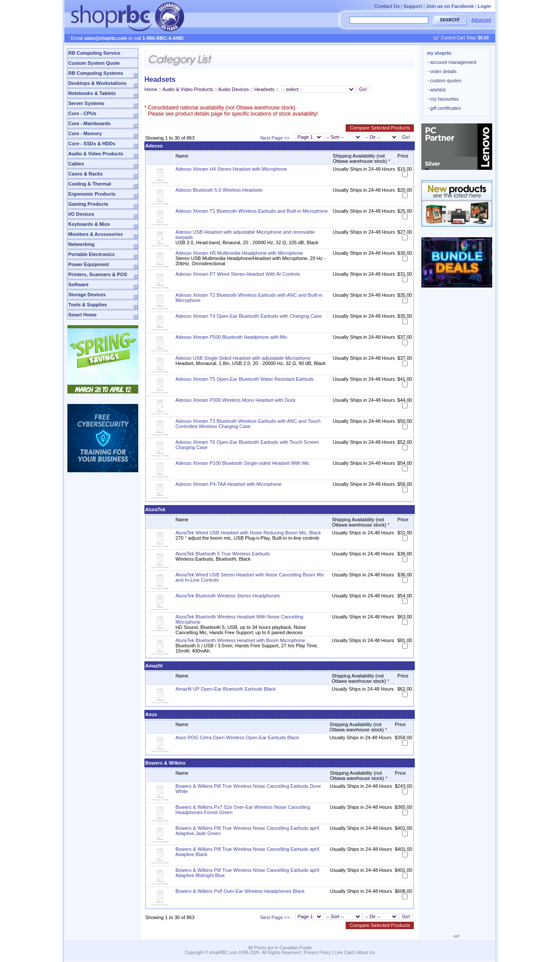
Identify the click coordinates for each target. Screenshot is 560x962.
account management (452, 62)
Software (78, 284)
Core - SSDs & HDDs (92, 144)
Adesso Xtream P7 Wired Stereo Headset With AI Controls (238, 274)
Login (484, 6)
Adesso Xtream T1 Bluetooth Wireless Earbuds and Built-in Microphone (252, 211)
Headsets (264, 89)
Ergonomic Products (92, 194)
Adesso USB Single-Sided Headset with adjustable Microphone (243, 358)
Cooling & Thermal (90, 184)
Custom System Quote (94, 63)
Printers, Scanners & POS (98, 274)
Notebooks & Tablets (92, 93)
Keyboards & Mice (89, 224)
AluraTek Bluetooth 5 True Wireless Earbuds (223, 554)
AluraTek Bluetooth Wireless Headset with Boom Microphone (240, 640)
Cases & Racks (86, 174)
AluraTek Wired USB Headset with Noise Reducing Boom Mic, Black (248, 533)
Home (151, 89)
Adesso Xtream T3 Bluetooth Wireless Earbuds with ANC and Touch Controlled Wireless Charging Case (248, 424)
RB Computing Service (94, 53)
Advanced (481, 20)
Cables (76, 164)
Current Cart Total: (465, 38)
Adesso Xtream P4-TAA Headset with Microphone (229, 484)
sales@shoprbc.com (106, 38)
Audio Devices (234, 89)
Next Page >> (275, 138)
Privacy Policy (317, 953)
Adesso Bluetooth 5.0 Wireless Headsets (219, 190)
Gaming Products (88, 204)
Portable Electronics (91, 254)
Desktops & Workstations (97, 83)
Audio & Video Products (96, 154)
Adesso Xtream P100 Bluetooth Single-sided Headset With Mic (242, 463)
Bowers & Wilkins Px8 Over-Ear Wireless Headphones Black (240, 891)
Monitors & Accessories (96, 234)
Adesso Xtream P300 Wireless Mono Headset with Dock (236, 400)
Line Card (344, 953)
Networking (81, 244)
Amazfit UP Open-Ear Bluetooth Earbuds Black (226, 689)
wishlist (437, 90)
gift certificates (444, 108)
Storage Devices (87, 295)
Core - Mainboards (89, 123)
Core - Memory (85, 133)
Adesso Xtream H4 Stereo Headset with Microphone (231, 169)
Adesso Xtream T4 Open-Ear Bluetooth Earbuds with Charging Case (248, 316)
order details (442, 71)
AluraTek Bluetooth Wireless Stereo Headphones (227, 596)
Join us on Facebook (450, 6)
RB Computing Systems (96, 73)
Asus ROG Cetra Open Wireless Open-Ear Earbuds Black (237, 737)
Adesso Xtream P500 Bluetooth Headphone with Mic (231, 337)
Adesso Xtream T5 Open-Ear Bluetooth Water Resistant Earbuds (245, 379)
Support (413, 6)
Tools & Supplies (87, 305)
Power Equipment (89, 264)
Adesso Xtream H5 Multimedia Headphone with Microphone (239, 253)
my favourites (443, 99)
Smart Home (82, 315)
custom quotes (444, 81)
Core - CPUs (82, 113)
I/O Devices (81, 214)
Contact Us (387, 6)
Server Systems (86, 103)
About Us (366, 953)
